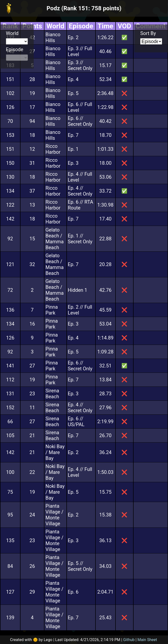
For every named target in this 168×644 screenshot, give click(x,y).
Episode (15, 49)
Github (129, 640)
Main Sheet (147, 640)
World (12, 33)
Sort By (148, 33)
